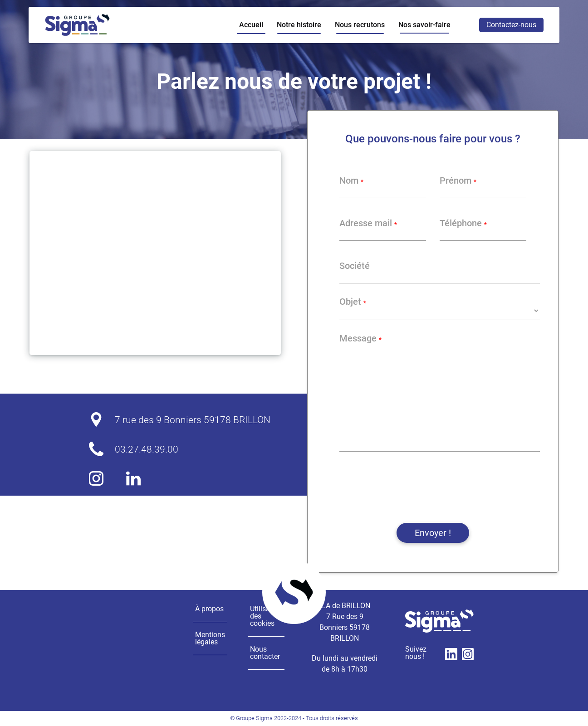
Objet (353, 302)
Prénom (458, 180)
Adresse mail (368, 223)
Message (360, 338)
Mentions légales (210, 638)
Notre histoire (299, 25)
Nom (351, 180)
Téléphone (463, 223)
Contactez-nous (511, 25)
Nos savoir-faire (424, 25)
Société (355, 266)
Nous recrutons (360, 25)
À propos (209, 609)
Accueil (251, 25)
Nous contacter (265, 653)
